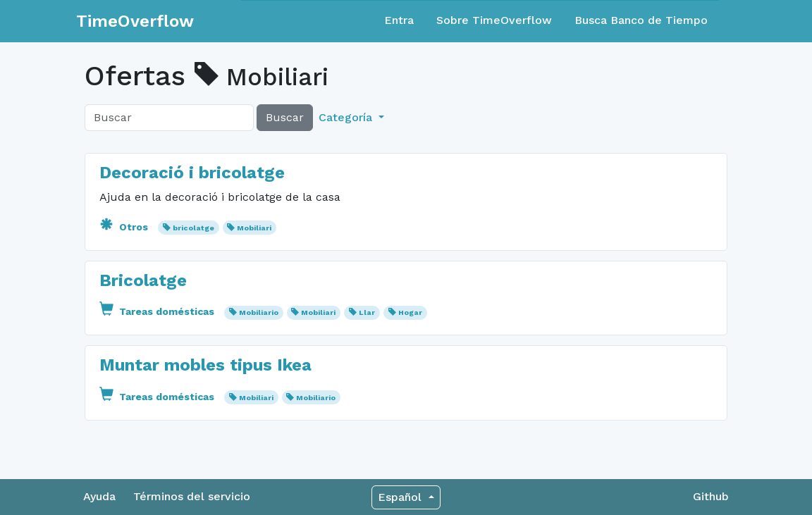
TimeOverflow (135, 21)
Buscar (285, 117)
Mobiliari (254, 228)
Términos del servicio (192, 496)
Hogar (410, 312)
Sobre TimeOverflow (494, 20)
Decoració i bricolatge (192, 173)
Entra (399, 20)
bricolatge (193, 228)
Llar (367, 312)
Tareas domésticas (158, 311)
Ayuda (99, 496)
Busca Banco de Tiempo (641, 20)
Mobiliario (259, 312)
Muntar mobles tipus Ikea (205, 365)
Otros (125, 227)
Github (711, 496)
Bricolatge (143, 280)
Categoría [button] (347, 117)
